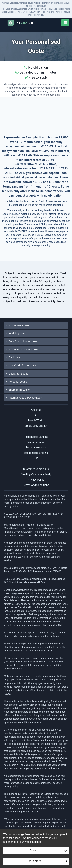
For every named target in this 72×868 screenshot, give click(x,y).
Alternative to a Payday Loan (24, 398)
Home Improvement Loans (23, 350)
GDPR (36, 458)
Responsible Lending (36, 437)
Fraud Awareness (36, 447)
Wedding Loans (16, 333)
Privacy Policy (36, 480)
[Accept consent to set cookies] (36, 851)
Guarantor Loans (17, 374)
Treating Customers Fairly (36, 474)
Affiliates (36, 410)
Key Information (36, 442)
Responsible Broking (36, 453)
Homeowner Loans (18, 325)
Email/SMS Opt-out (36, 426)
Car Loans (13, 358)
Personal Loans (16, 382)
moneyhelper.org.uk (37, 6)
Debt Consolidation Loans (22, 342)
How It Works (36, 421)
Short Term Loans (18, 390)
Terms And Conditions (36, 485)
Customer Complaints (36, 469)
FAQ (36, 415)
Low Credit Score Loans (21, 366)
